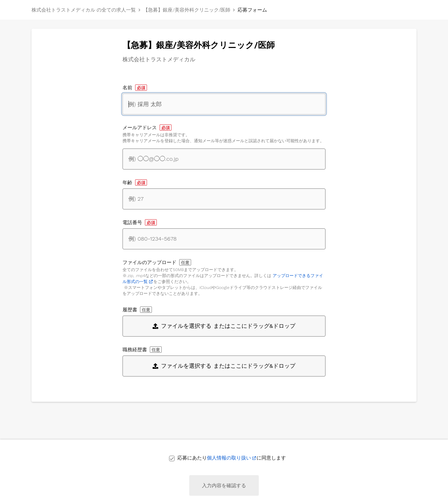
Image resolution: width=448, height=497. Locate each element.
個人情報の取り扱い (229, 458)
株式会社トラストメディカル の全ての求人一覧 (84, 10)
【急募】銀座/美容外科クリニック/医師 (187, 10)
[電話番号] (224, 239)
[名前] (224, 104)
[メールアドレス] (224, 159)
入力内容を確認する (224, 485)
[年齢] (224, 199)
